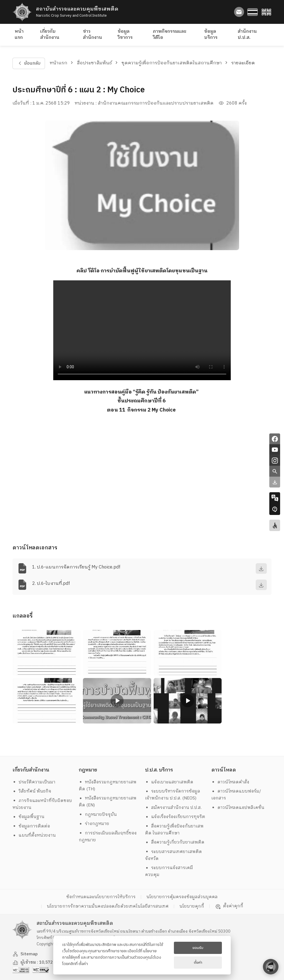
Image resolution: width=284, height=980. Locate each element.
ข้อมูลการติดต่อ (31, 826)
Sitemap (25, 954)
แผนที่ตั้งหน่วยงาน (34, 835)
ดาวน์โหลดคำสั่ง (230, 782)
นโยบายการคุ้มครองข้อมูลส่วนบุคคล (182, 897)
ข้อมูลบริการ (211, 35)
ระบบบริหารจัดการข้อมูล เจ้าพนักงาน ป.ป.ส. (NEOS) (173, 795)
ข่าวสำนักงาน (92, 35)
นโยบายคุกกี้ (192, 906)
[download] (261, 568)
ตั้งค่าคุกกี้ (229, 906)
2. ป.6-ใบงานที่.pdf (51, 584)
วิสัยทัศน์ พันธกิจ (32, 791)
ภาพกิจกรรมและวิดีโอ (170, 35)
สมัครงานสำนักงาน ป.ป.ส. (173, 808)
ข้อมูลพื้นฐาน (29, 817)
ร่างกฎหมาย (94, 824)
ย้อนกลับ (29, 63)
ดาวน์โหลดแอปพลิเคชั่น (238, 808)
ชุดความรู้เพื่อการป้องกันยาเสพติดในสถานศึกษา (172, 63)
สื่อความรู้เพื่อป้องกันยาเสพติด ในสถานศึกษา (174, 830)
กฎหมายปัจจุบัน (98, 815)
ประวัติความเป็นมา (34, 782)
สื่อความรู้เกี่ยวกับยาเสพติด (175, 842)
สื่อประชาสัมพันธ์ (94, 63)
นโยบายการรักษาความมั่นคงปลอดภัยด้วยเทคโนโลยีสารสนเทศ (108, 906)
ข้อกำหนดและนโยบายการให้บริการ (101, 897)
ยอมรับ (198, 948)
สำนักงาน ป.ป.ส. (247, 35)
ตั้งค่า (83, 964)
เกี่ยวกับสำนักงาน (50, 35)
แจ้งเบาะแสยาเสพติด (169, 782)
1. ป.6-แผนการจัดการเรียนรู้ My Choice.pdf (76, 567)
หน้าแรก (19, 35)
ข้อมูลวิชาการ (125, 35)
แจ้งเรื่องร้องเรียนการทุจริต (175, 817)
